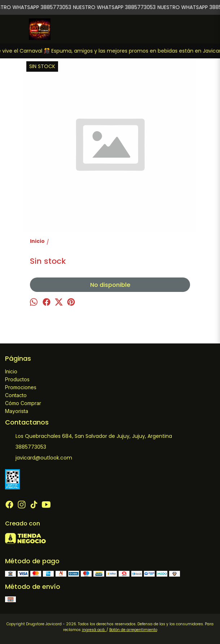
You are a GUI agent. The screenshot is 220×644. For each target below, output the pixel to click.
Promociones (21, 387)
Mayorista (17, 411)
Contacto (16, 395)
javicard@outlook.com (39, 458)
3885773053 (26, 447)
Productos (17, 379)
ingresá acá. (94, 630)
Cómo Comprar (23, 403)
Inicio (11, 371)
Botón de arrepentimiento (133, 630)
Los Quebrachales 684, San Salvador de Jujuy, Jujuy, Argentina (89, 436)
